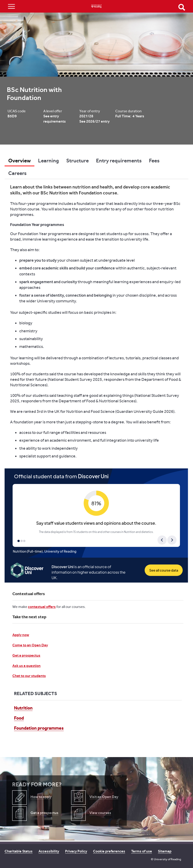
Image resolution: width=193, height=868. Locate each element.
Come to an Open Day (30, 645)
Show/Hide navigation (11, 6)
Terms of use (142, 851)
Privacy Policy (76, 851)
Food (19, 718)
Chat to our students (29, 676)
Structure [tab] (77, 161)
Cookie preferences (109, 851)
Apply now (21, 635)
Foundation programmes (39, 728)
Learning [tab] (48, 161)
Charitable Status (19, 851)
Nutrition (23, 708)
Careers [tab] (17, 173)
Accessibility (49, 851)
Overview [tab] (19, 161)
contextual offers (42, 607)
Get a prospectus (26, 655)
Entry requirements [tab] (119, 161)
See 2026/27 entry (94, 121)
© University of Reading (166, 859)
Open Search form (182, 7)
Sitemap (165, 851)
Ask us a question (26, 666)
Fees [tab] (154, 161)
